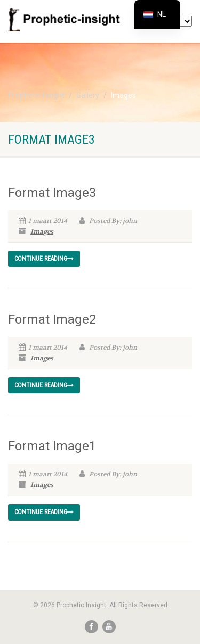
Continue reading (44, 259)
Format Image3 (52, 193)
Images (42, 232)
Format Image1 (52, 446)
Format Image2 (52, 319)
